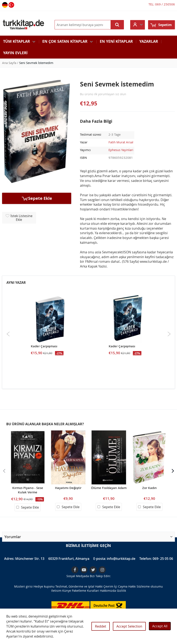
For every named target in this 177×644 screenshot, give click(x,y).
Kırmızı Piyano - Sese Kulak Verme (28, 490)
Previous (8, 334)
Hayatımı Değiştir (68, 488)
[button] (138, 25)
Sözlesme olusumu (150, 586)
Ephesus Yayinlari (121, 150)
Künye (67, 591)
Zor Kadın (150, 488)
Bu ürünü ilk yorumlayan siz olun (103, 94)
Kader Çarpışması (44, 346)
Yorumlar (13, 537)
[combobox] (89, 25)
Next (169, 334)
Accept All (160, 626)
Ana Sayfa (9, 63)
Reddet (101, 626)
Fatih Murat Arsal (121, 142)
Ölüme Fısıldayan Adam (109, 488)
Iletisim (56, 591)
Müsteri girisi (23, 586)
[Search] (117, 25)
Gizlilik (121, 591)
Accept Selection (129, 626)
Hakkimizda (108, 591)
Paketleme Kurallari (85, 591)
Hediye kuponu (44, 586)
